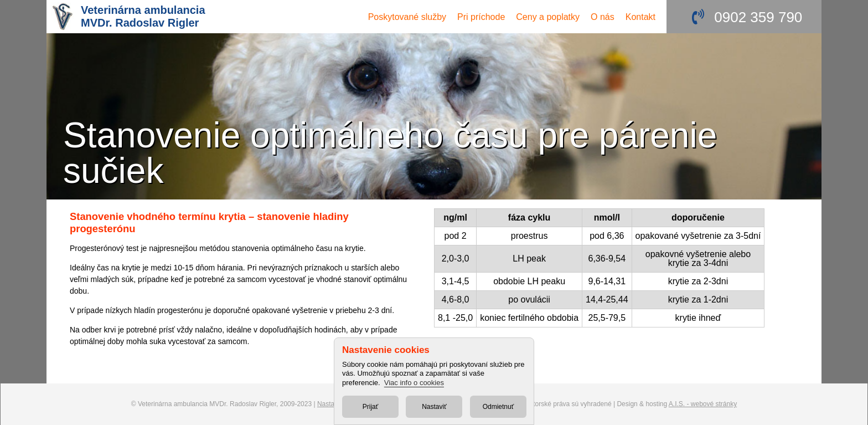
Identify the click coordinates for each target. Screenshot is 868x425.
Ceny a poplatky (548, 17)
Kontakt (640, 17)
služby (407, 17)
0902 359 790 (758, 17)
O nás (603, 17)
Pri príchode (481, 17)
